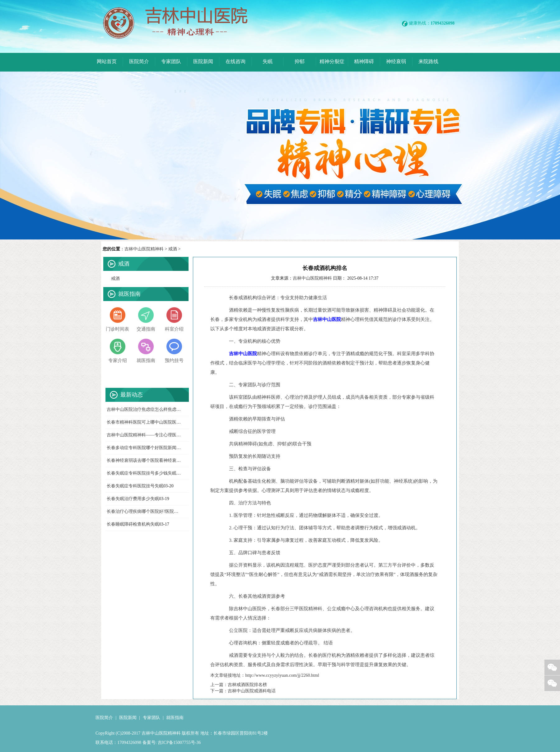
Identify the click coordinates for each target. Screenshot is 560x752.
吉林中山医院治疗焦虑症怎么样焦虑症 (144, 409)
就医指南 (175, 718)
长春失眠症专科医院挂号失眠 (135, 486)
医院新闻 (128, 718)
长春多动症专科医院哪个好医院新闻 (142, 448)
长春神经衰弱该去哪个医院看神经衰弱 (144, 460)
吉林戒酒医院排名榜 (247, 685)
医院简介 (104, 718)
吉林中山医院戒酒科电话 (252, 691)
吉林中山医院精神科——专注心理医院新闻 (148, 435)
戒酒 (173, 249)
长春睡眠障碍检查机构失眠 (133, 524)
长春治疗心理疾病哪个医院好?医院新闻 (145, 511)
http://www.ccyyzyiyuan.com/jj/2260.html (282, 675)
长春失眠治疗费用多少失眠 (133, 499)
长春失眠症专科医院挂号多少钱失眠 (142, 473)
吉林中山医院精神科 (144, 249)
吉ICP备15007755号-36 (179, 743)
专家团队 (152, 718)
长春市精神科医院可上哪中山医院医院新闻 (148, 422)
